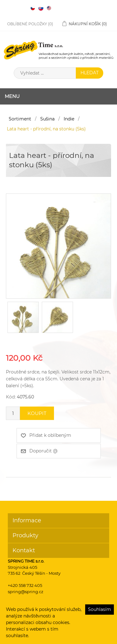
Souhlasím (100, 609)
